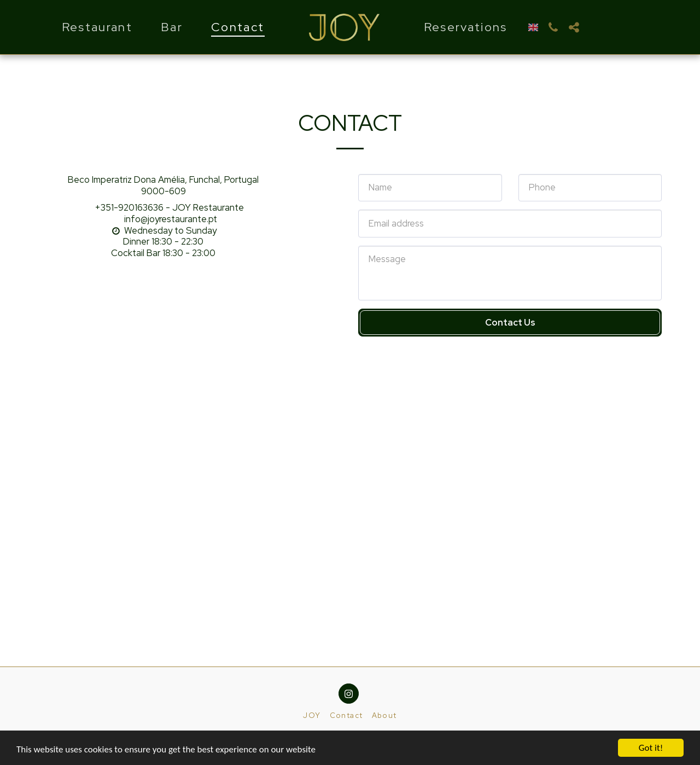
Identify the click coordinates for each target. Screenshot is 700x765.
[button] (553, 27)
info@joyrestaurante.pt (164, 219)
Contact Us (510, 322)
